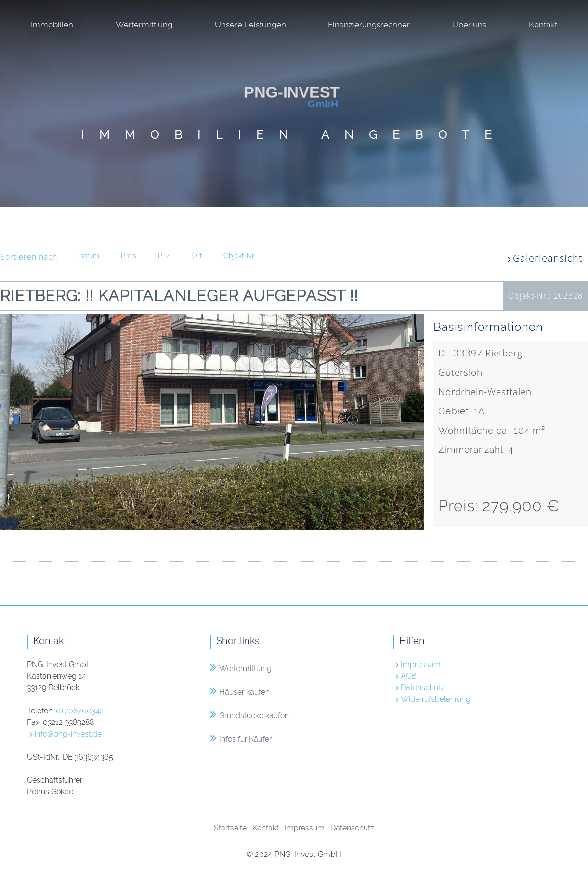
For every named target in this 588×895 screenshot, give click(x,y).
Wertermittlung (144, 25)
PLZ (164, 256)
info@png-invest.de (68, 734)
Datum (89, 256)
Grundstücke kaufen (249, 716)
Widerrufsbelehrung (436, 699)
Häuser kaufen (240, 692)
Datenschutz (423, 688)
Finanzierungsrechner (369, 25)
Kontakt (543, 25)
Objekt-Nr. (239, 256)
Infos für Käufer (241, 739)
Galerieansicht (548, 258)
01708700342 (80, 711)
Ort (197, 256)
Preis (129, 256)
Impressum (421, 665)
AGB (409, 676)
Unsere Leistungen (250, 25)
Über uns (469, 25)
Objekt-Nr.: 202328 (545, 296)
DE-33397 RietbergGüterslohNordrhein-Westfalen (512, 431)
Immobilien (52, 25)
